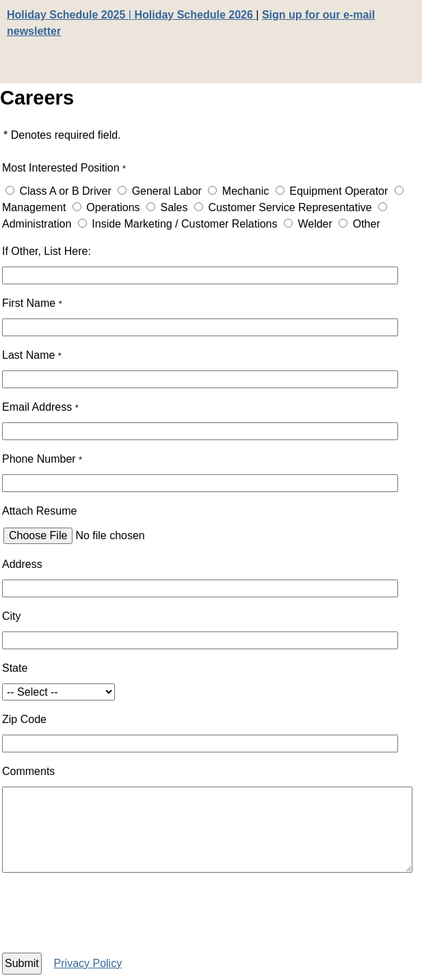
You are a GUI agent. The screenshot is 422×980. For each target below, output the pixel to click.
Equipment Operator (339, 191)
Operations (113, 207)
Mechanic (246, 191)
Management (34, 207)
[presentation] (122, 915)
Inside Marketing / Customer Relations (184, 224)
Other (367, 224)
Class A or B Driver (65, 191)
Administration (37, 224)
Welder (315, 224)
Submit (22, 963)
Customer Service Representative (290, 207)
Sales (174, 207)
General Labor (167, 191)
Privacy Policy (88, 963)
